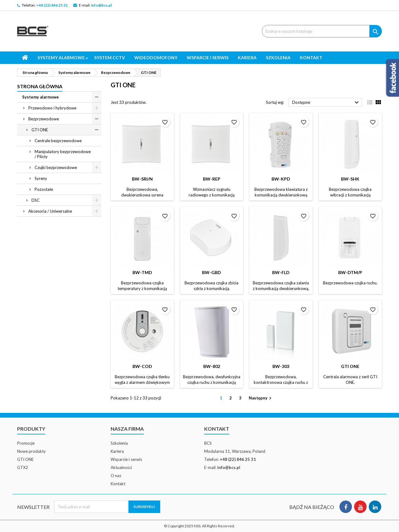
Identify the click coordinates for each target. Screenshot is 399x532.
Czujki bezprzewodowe (56, 167)
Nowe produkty (31, 451)
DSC (36, 200)
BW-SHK (350, 179)
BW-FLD (281, 272)
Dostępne (326, 103)
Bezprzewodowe (44, 119)
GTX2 (23, 467)
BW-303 (281, 366)
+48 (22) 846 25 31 (52, 5)
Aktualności (121, 467)
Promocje (26, 443)
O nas (116, 476)
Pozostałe (44, 189)
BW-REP (212, 179)
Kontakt (311, 58)
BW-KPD (281, 179)
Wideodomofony (156, 58)
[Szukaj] (322, 31)
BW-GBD (212, 272)
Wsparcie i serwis (208, 58)
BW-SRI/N (142, 179)
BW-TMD (142, 272)
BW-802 (212, 366)
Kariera (247, 58)
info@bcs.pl (101, 5)
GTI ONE (40, 130)
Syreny (41, 178)
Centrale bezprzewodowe (58, 141)
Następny (261, 398)
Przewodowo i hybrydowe (52, 108)
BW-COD (142, 366)
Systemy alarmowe (61, 58)
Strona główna (40, 86)
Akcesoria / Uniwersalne (50, 211)
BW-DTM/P (350, 272)
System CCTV (110, 58)
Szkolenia (278, 58)
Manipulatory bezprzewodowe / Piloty (63, 154)
